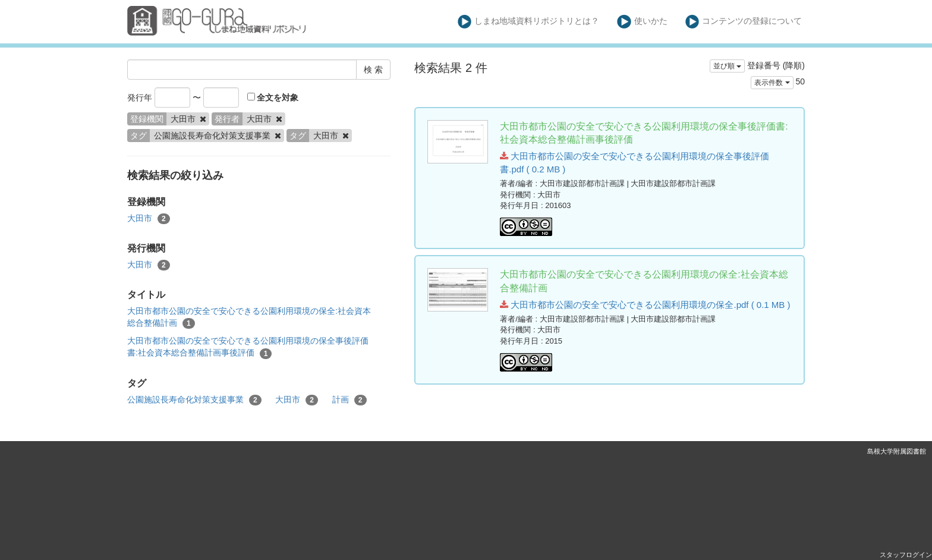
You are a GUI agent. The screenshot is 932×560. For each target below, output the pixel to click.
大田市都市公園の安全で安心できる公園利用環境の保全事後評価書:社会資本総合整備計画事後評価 (248, 347)
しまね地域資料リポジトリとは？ (529, 22)
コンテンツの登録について (744, 22)
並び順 (727, 66)
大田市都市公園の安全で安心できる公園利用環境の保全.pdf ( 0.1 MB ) (645, 305)
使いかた (642, 22)
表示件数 (772, 83)
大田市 (149, 219)
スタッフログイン (906, 555)
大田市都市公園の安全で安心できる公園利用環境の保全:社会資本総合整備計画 (249, 317)
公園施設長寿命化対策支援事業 (194, 400)
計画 (349, 400)
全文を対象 (273, 97)
